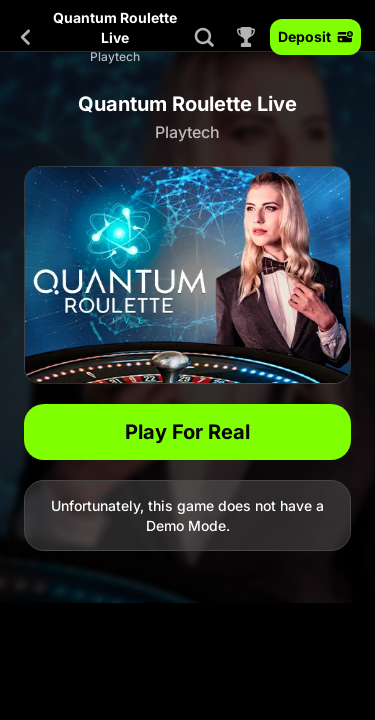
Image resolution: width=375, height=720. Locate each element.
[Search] (204, 37)
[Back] (26, 37)
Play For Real (187, 432)
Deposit (315, 36)
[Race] (246, 37)
